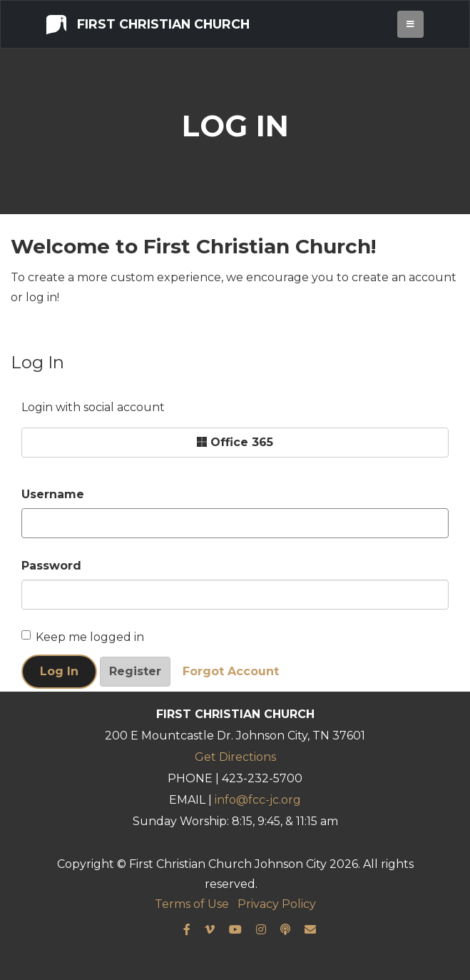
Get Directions (235, 757)
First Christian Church (148, 24)
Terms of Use (192, 904)
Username (53, 494)
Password (51, 566)
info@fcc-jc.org (258, 800)
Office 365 (235, 442)
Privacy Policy (277, 904)
